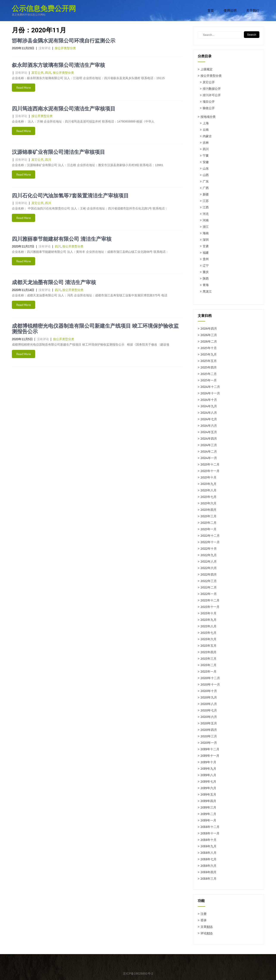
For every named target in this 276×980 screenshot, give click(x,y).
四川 (48, 73)
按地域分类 (208, 117)
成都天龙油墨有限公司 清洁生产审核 (54, 282)
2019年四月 (208, 801)
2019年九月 (208, 769)
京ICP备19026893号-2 (138, 974)
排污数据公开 (212, 89)
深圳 (206, 240)
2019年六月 (208, 788)
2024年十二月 (210, 387)
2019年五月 (208, 794)
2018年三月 (209, 879)
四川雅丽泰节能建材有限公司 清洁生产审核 (62, 239)
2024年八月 (209, 413)
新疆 (206, 194)
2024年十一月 (210, 393)
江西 (206, 207)
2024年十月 (209, 400)
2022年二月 (209, 587)
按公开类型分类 (65, 48)
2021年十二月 (210, 600)
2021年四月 (209, 652)
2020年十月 (209, 691)
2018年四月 (209, 872)
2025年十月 (209, 348)
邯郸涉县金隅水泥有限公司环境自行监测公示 (64, 41)
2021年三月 (209, 659)
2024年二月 (209, 451)
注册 (204, 914)
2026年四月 (209, 329)
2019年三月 (208, 807)
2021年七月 (209, 633)
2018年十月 (209, 840)
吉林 (206, 143)
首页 (211, 11)
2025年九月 (209, 354)
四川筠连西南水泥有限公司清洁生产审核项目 (64, 109)
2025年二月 (209, 374)
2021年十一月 (210, 607)
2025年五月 (209, 361)
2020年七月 (209, 710)
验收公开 (209, 108)
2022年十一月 (210, 542)
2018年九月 (209, 846)
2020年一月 (209, 743)
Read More (24, 87)
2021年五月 (209, 646)
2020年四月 (209, 730)
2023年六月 (209, 503)
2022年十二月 (210, 536)
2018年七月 (209, 859)
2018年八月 (209, 853)
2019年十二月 (210, 749)
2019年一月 (208, 820)
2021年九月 (209, 620)
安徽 (206, 162)
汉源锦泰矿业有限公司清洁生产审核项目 (58, 152)
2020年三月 (209, 736)
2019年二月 (208, 814)
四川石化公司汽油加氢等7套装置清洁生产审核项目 (70, 196)
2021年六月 (209, 639)
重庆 (206, 272)
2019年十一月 (210, 756)
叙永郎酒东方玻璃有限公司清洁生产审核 (58, 65)
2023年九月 (209, 484)
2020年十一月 (210, 684)
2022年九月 (209, 555)
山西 (206, 175)
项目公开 (209, 102)
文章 (207, 927)
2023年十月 (209, 477)
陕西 (206, 278)
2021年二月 (209, 665)
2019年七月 (208, 782)
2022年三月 (209, 581)
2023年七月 (209, 497)
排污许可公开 (212, 95)
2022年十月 (209, 549)
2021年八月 (209, 626)
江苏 (206, 201)
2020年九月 (209, 697)
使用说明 (230, 11)
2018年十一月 (210, 833)
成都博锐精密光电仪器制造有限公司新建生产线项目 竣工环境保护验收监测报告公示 (95, 329)
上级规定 (207, 69)
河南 (206, 220)
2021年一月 (209, 672)
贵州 (206, 259)
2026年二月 (209, 341)
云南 (206, 130)
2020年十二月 (210, 678)
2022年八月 (209, 562)
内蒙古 (207, 136)
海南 (206, 233)
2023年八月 (209, 490)
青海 (206, 285)
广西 (206, 188)
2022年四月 (209, 574)
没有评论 (45, 48)
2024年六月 (209, 426)
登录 (204, 920)
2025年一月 (209, 380)
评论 (207, 933)
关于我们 (253, 11)
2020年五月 (209, 723)
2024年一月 (209, 458)
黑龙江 (207, 291)
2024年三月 (209, 445)
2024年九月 (209, 406)
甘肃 (206, 246)
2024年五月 (209, 432)
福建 (206, 253)
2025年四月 (209, 367)
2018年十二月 (210, 827)
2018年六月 (209, 866)
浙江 (206, 227)
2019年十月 (208, 762)
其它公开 (38, 73)
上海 (206, 123)
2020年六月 (209, 717)
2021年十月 (209, 613)
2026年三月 (209, 335)
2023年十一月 (210, 471)
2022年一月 (209, 594)
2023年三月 (209, 516)
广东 (206, 181)
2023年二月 (209, 523)
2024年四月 (209, 439)
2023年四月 (209, 510)
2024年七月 (209, 419)
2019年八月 (208, 775)
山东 (206, 168)
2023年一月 (209, 529)
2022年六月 (209, 568)
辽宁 (206, 266)
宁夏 (206, 156)
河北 (206, 214)
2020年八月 (209, 704)
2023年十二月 (210, 464)
